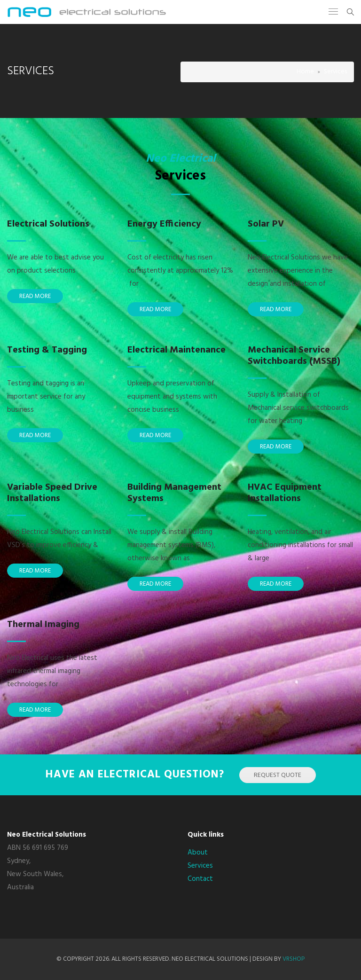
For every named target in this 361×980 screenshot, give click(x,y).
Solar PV (266, 224)
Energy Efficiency (164, 224)
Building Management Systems (174, 493)
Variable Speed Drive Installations (52, 493)
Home (305, 72)
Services (200, 866)
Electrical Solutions (48, 224)
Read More (35, 296)
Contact (200, 879)
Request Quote (278, 775)
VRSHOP (294, 959)
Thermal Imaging (43, 625)
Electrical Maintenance (177, 350)
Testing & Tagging (47, 350)
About (198, 853)
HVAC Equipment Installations (285, 493)
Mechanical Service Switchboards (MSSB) (294, 356)
